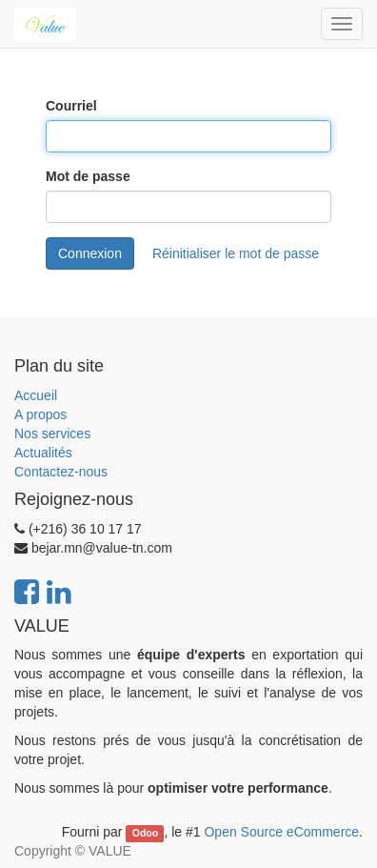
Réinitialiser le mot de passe (236, 253)
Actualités (43, 453)
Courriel (71, 106)
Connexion (90, 253)
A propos (40, 414)
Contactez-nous (61, 472)
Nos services (52, 434)
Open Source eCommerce (281, 832)
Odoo (145, 833)
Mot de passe (88, 176)
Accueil (36, 395)
